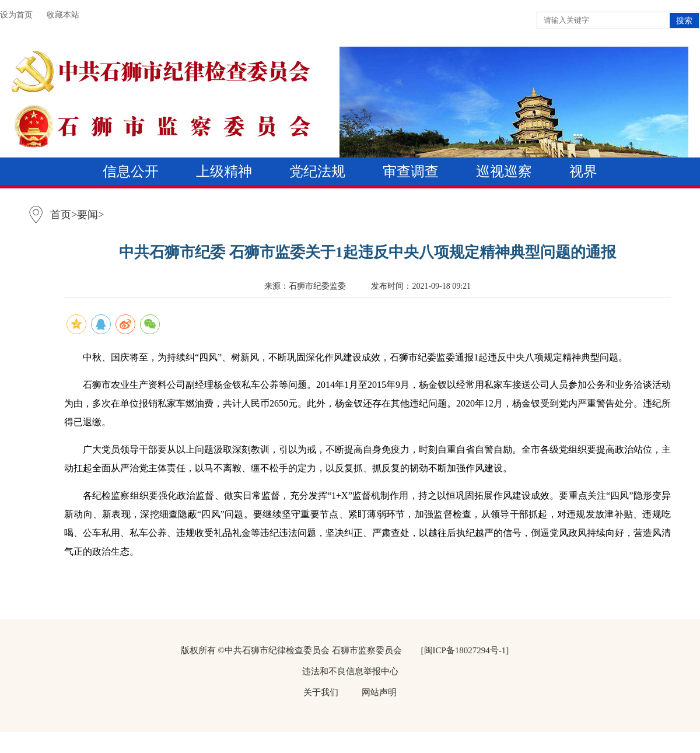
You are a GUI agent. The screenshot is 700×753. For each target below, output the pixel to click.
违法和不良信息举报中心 (350, 671)
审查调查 (411, 171)
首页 (61, 215)
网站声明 (379, 692)
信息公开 (131, 171)
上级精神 (224, 171)
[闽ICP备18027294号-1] (465, 650)
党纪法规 (317, 171)
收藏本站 (63, 15)
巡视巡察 (504, 171)
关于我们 (321, 692)
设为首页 (16, 15)
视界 (583, 171)
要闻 (87, 215)
